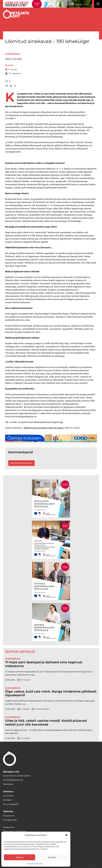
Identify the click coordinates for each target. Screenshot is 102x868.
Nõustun (20, 857)
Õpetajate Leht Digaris (15, 831)
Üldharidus (13, 54)
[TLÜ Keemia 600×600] (51, 622)
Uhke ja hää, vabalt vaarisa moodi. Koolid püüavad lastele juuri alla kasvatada (46, 723)
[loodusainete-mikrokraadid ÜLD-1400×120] (48, 4)
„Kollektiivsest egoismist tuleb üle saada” (43, 428)
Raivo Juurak (13, 59)
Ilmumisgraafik (11, 804)
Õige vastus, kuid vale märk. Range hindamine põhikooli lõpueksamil (51, 693)
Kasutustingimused (35, 863)
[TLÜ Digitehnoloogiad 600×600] (51, 540)
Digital (94, 865)
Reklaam (8, 800)
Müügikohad (10, 820)
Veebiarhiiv (9, 827)
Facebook (8, 784)
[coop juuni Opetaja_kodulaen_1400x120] (51, 438)
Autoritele (8, 796)
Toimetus (8, 792)
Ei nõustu (52, 857)
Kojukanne (9, 816)
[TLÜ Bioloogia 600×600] (51, 498)
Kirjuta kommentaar (21, 463)
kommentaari (41, 709)
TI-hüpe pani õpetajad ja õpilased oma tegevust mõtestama (44, 664)
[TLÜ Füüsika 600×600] (51, 581)
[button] (66, 835)
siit (61, 422)
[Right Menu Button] (98, 4)
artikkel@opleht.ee (13, 780)
